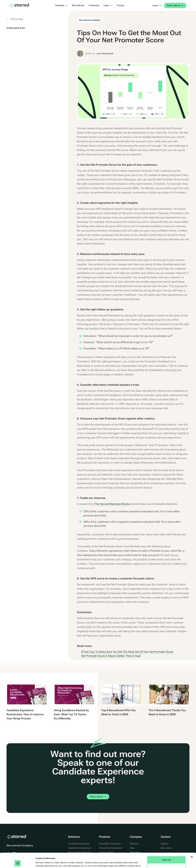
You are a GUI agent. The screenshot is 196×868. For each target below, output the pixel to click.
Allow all (166, 846)
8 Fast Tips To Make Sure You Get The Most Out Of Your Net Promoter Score (127, 652)
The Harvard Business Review (112, 504)
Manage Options (166, 855)
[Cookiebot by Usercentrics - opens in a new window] (18, 863)
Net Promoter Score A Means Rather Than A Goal (111, 656)
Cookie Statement (69, 855)
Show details (42, 863)
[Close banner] (192, 843)
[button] (61, 5)
